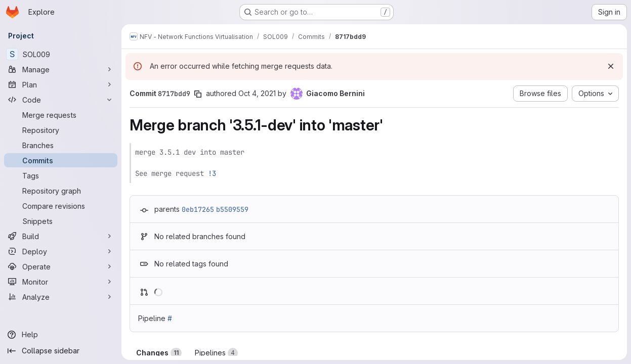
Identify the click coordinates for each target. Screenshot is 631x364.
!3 (212, 173)
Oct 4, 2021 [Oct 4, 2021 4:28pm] (257, 93)
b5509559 (232, 209)
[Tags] (61, 175)
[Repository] (61, 130)
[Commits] (61, 160)
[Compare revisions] (61, 206)
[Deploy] (61, 251)
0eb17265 (198, 209)
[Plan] (61, 84)
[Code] (61, 100)
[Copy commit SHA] (198, 94)
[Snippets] (61, 221)
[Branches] (61, 145)
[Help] (61, 335)
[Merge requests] (61, 115)
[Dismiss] (611, 66)
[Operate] (61, 266)
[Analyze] (61, 297)
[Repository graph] (61, 191)
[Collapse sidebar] (61, 351)
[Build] (61, 236)
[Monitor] (61, 282)
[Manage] (61, 69)
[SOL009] (61, 54)
